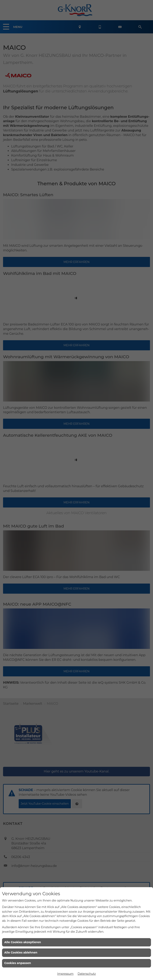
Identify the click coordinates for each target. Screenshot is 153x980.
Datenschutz (87, 974)
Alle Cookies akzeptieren (23, 942)
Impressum (65, 974)
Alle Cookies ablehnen (21, 952)
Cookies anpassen (18, 963)
